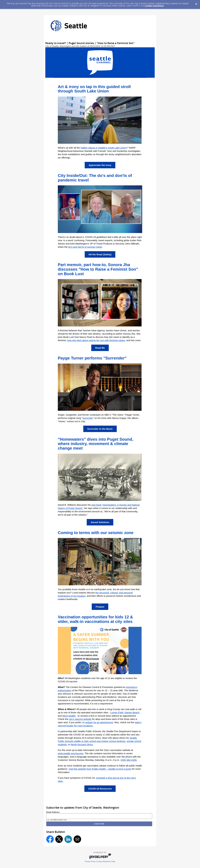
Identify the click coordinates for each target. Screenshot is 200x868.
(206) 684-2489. (129, 760)
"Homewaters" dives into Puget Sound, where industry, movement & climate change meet (96, 444)
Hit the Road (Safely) (100, 254)
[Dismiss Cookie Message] (196, 3)
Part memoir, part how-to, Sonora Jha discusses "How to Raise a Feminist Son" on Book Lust (98, 269)
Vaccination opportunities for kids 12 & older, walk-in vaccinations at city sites (95, 619)
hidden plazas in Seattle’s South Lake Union (104, 148)
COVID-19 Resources (100, 789)
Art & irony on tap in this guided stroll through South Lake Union (94, 89)
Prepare (100, 607)
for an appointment (103, 722)
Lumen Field (117, 712)
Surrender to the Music (100, 429)
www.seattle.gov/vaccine (71, 753)
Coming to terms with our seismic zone (96, 533)
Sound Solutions (100, 522)
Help (113, 861)
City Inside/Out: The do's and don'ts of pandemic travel (95, 178)
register (89, 722)
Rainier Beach (132, 712)
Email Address (53, 812)
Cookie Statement (154, 6)
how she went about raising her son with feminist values (96, 340)
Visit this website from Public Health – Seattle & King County (100, 769)
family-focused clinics (82, 744)
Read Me (100, 348)
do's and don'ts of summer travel (85, 247)
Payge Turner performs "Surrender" (92, 358)
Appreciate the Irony (100, 165)
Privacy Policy (90, 861)
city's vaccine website (80, 719)
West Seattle (69, 716)
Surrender (88, 418)
